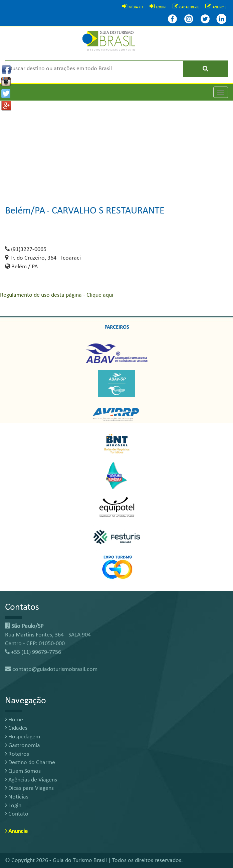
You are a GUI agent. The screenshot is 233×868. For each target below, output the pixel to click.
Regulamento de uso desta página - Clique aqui (57, 295)
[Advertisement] (116, 147)
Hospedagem (23, 737)
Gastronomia (23, 746)
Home (14, 720)
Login (13, 806)
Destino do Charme (30, 763)
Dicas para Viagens (29, 788)
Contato (17, 814)
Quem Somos (23, 771)
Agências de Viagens (31, 780)
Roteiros (17, 754)
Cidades (16, 728)
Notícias (17, 797)
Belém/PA (25, 211)
